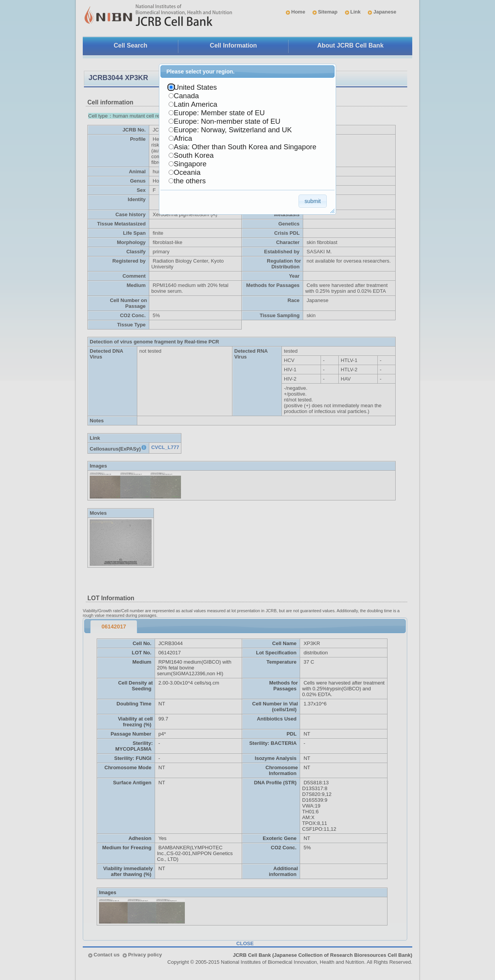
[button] (313, 201)
